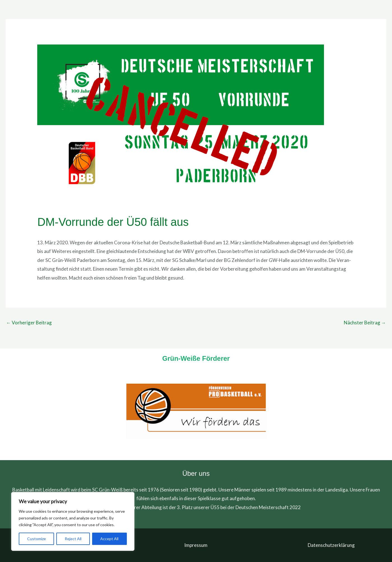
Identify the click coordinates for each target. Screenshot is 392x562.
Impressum (196, 545)
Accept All (109, 539)
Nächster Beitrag (365, 323)
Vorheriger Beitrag (29, 323)
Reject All (73, 539)
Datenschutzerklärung (331, 545)
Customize (37, 539)
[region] (73, 521)
